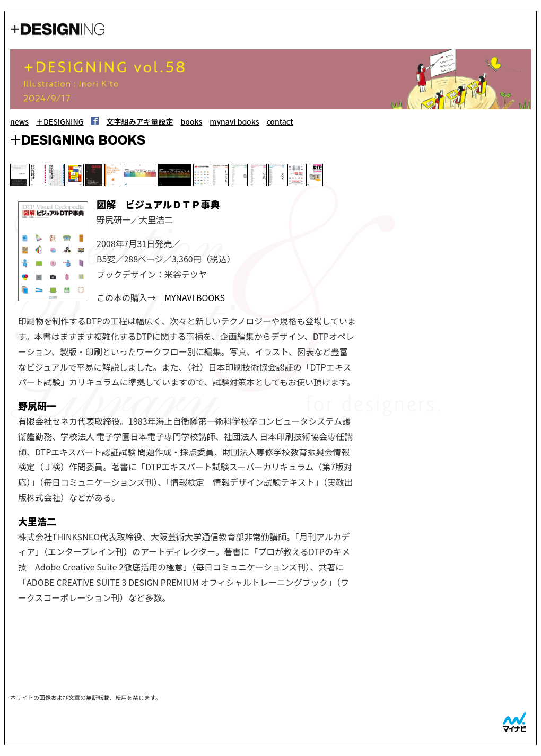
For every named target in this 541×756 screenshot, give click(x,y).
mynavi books (234, 121)
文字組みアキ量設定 (139, 121)
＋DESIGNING (60, 121)
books (191, 121)
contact (280, 121)
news (19, 121)
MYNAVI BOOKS (195, 297)
